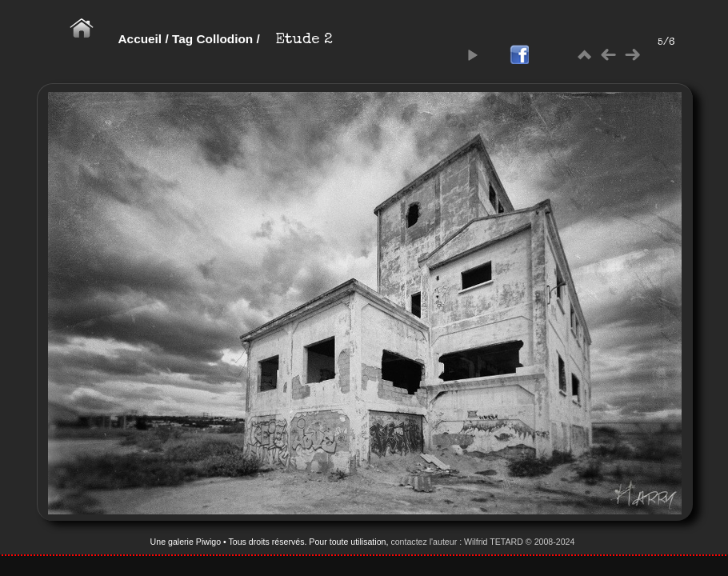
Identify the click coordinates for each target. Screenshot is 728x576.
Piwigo (208, 542)
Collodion (224, 39)
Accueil (140, 39)
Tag (182, 39)
